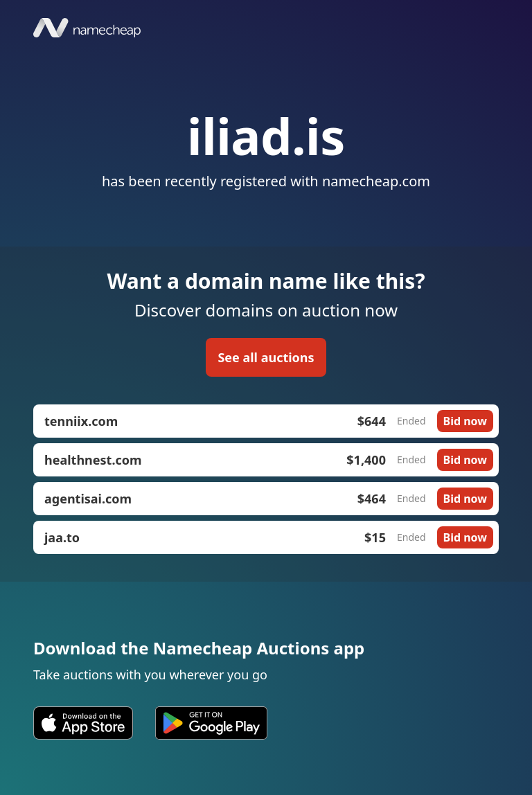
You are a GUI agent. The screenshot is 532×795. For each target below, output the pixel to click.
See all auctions (266, 357)
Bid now (465, 421)
